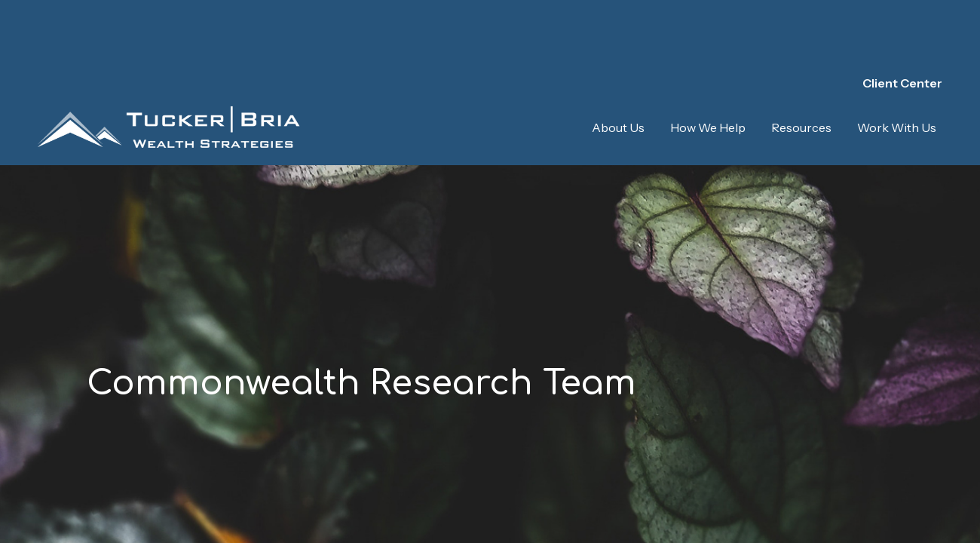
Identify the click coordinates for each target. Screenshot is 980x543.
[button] (618, 75)
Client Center (902, 30)
